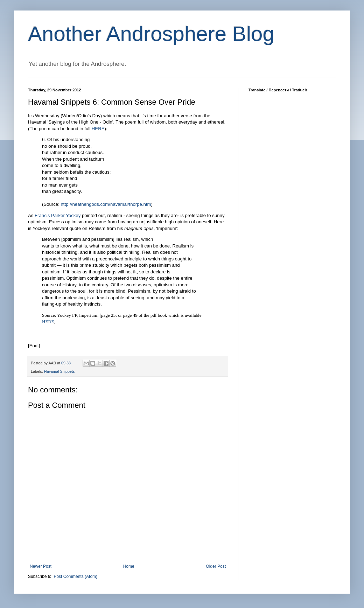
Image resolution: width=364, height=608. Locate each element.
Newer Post (41, 566)
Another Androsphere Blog (151, 34)
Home (129, 566)
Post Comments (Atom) (75, 576)
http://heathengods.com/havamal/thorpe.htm (106, 204)
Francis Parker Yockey (58, 215)
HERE (48, 322)
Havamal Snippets (59, 371)
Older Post (216, 566)
